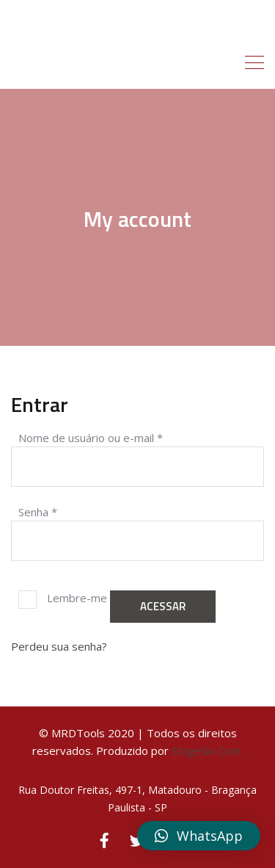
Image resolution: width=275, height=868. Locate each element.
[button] (199, 836)
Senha (38, 511)
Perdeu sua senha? (59, 646)
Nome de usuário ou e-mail (91, 437)
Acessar (163, 606)
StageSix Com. (207, 751)
